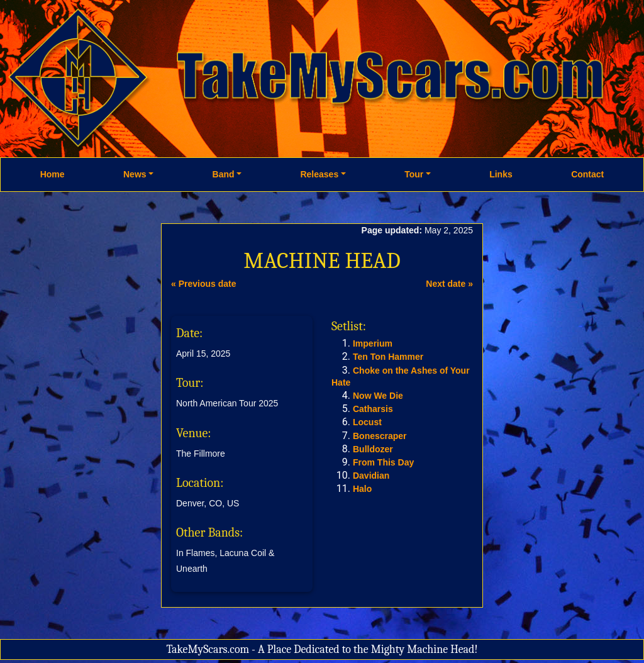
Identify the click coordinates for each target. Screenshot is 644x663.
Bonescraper (380, 436)
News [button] (135, 174)
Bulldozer (373, 449)
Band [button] (224, 174)
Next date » (449, 284)
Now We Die (378, 396)
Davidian (371, 476)
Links (501, 174)
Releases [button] (319, 174)
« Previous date (204, 284)
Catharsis (373, 409)
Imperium (373, 343)
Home (53, 174)
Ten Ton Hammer (388, 357)
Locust (367, 422)
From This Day (383, 462)
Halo (362, 489)
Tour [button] (414, 174)
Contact (587, 174)
